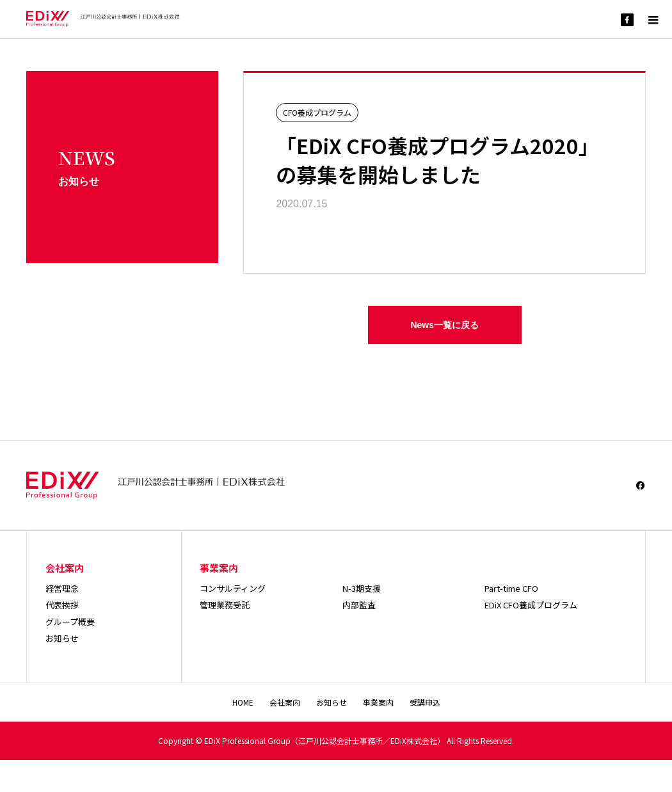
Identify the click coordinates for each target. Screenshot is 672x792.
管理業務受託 (225, 605)
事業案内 (378, 702)
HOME (243, 702)
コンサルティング (233, 588)
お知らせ (62, 638)
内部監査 (359, 605)
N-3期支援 (362, 588)
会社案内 (285, 702)
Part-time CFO (511, 588)
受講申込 (425, 702)
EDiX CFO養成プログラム (531, 605)
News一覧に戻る (444, 325)
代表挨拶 (62, 605)
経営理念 (62, 588)
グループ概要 (70, 622)
